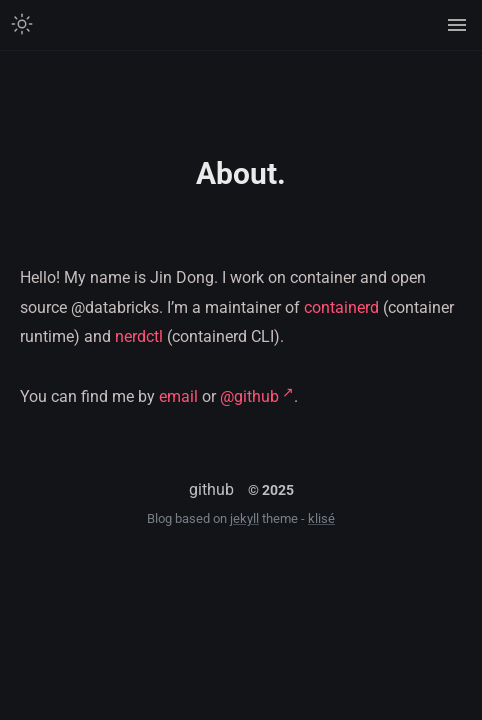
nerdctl (139, 336)
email (178, 396)
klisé (321, 518)
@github (249, 396)
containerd (341, 307)
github (211, 489)
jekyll (244, 518)
